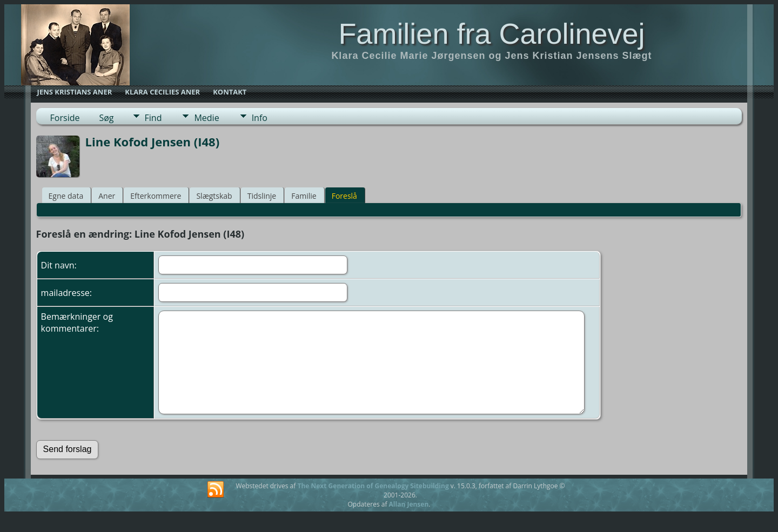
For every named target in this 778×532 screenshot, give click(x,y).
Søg (106, 118)
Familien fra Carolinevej (491, 33)
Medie (206, 118)
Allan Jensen (409, 504)
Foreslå (344, 196)
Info (260, 118)
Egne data (66, 196)
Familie (304, 196)
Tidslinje (262, 196)
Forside (65, 118)
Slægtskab (214, 196)
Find (153, 118)
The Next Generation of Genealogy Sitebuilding (373, 486)
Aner (107, 196)
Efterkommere (156, 196)
